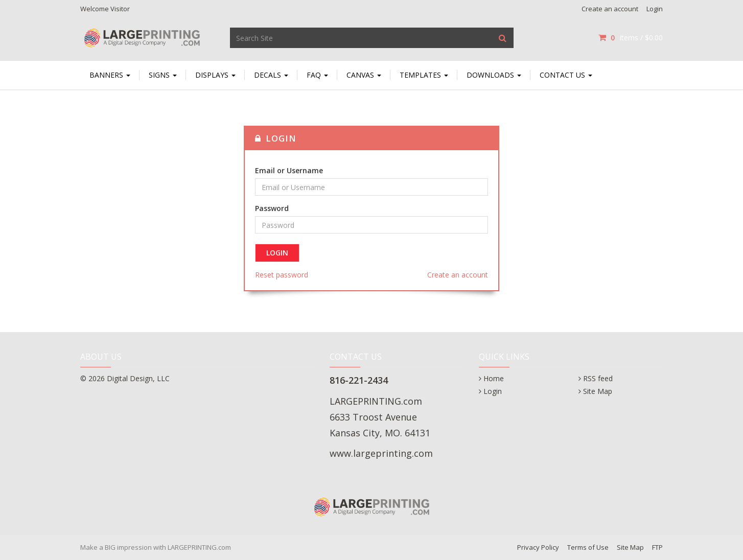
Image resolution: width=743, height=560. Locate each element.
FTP (657, 547)
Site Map (598, 391)
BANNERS (110, 75)
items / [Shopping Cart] (631, 38)
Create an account (610, 9)
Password (272, 208)
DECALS (271, 75)
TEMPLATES (424, 75)
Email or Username (289, 170)
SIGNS (163, 75)
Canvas (364, 75)
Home (494, 378)
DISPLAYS (215, 75)
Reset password (282, 275)
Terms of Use (588, 547)
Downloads (494, 75)
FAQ (317, 75)
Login (655, 9)
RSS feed (598, 378)
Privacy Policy (538, 547)
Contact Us (566, 75)
